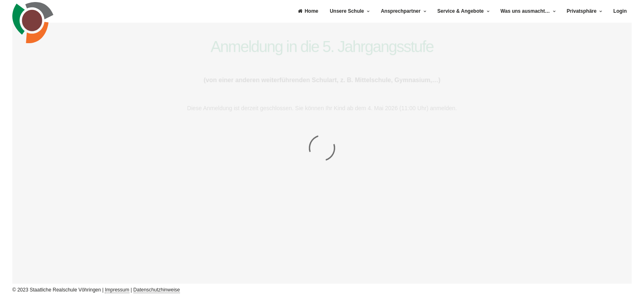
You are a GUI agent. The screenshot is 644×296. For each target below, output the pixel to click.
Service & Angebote (461, 11)
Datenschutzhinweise (157, 290)
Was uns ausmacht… (525, 11)
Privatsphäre (582, 11)
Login (620, 11)
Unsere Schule (347, 11)
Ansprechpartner (401, 11)
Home (308, 11)
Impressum (117, 290)
